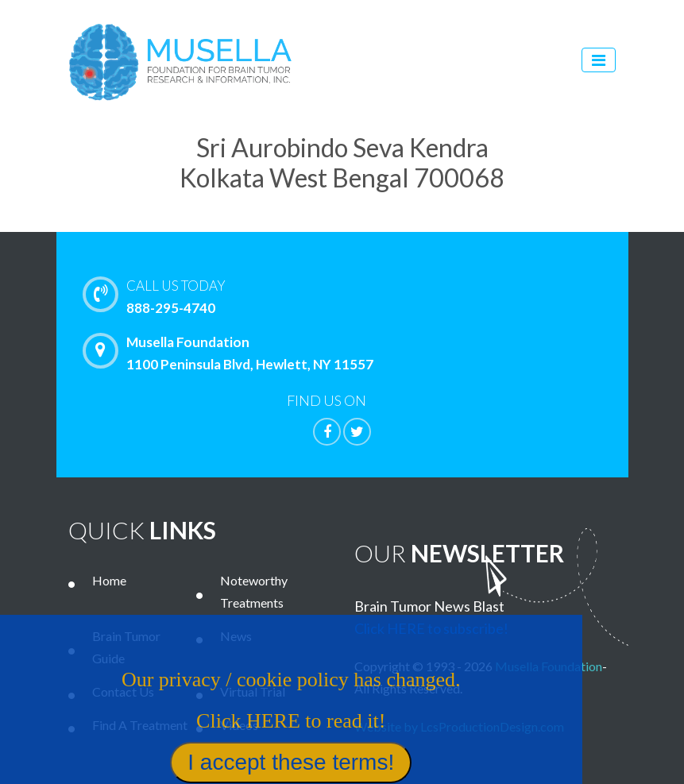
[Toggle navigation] (599, 60)
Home (109, 580)
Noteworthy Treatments (254, 591)
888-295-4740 (377, 295)
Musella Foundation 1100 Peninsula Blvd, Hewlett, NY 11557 (232, 353)
